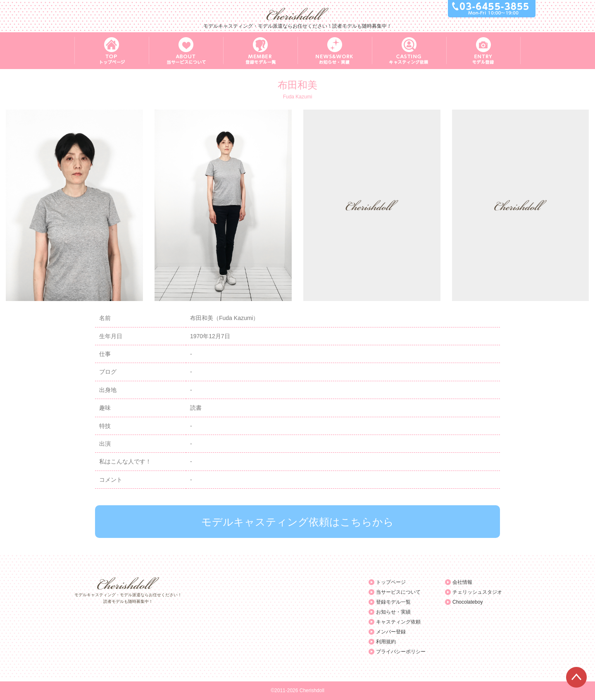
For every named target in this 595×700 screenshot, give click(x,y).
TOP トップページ (112, 51)
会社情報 (462, 582)
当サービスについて (398, 592)
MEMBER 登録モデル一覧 (260, 51)
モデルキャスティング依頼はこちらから (297, 522)
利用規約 (386, 642)
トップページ (391, 582)
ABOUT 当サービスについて (186, 51)
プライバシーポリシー (401, 652)
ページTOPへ (576, 677)
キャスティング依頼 (398, 622)
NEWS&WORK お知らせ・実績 (335, 51)
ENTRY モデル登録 (483, 51)
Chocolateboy (468, 602)
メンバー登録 (391, 632)
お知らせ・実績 (393, 612)
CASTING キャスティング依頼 (409, 51)
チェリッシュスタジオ (477, 592)
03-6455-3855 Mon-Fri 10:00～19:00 (492, 9)
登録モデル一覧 (393, 602)
